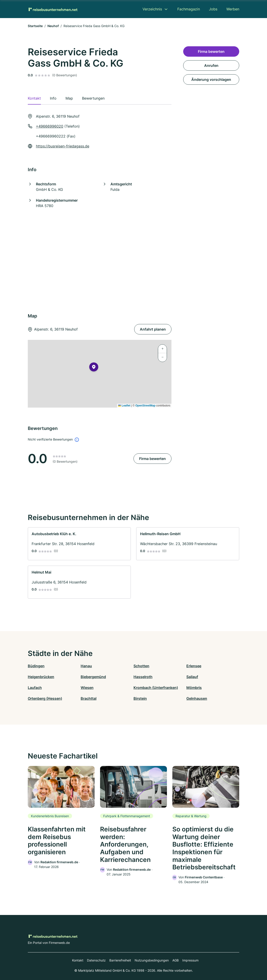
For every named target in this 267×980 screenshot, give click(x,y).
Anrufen (211, 65)
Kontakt (78, 960)
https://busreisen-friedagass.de (63, 146)
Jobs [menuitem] (213, 9)
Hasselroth (143, 677)
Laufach (35, 688)
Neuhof (53, 26)
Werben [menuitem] (233, 9)
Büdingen (36, 666)
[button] (94, 368)
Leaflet (124, 406)
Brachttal (89, 698)
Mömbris (194, 688)
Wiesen (87, 688)
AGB (176, 960)
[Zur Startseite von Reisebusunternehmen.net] (53, 9)
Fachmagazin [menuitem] (189, 9)
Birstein (140, 698)
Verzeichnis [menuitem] (152, 9)
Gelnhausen (197, 698)
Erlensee (194, 666)
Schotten (141, 666)
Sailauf (192, 677)
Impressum (190, 960)
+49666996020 (50, 126)
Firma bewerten (152, 459)
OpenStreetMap (145, 406)
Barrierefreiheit (120, 960)
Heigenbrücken (41, 677)
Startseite (35, 26)
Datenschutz (96, 960)
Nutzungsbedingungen (152, 960)
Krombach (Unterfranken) (156, 688)
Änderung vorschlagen (211, 79)
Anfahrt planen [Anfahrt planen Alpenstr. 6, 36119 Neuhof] (153, 329)
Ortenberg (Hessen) (45, 698)
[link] (79, 544)
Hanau (86, 666)
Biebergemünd (93, 677)
